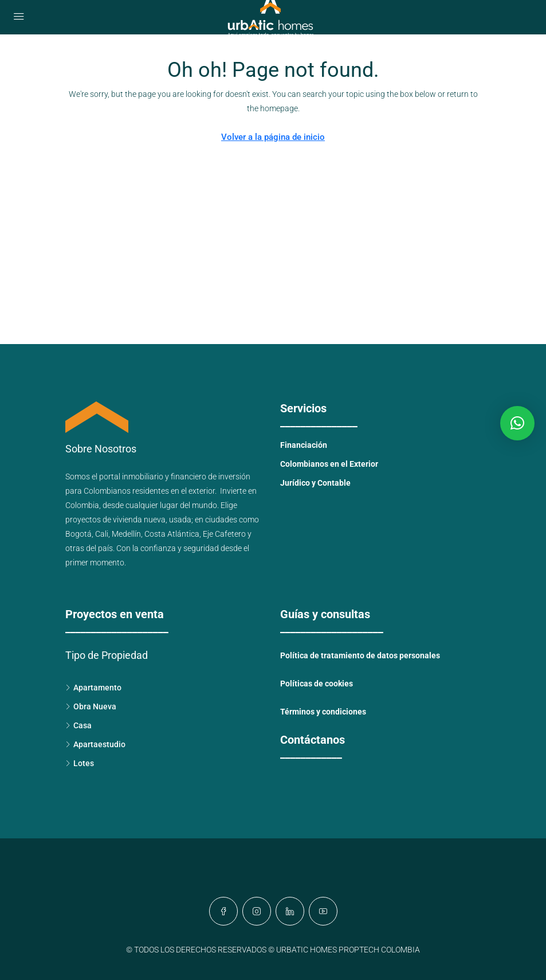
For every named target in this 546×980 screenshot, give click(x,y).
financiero (188, 477)
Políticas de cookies (317, 684)
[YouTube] (323, 911)
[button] (517, 423)
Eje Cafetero (224, 534)
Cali (102, 534)
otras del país (89, 548)
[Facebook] (223, 911)
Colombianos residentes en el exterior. (152, 491)
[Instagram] (257, 911)
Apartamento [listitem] (93, 688)
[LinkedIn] (290, 911)
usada (180, 520)
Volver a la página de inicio (273, 137)
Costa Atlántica (172, 534)
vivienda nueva (139, 520)
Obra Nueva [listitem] (91, 706)
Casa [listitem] (78, 725)
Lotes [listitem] (80, 763)
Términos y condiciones (323, 712)
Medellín (126, 534)
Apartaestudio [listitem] (95, 744)
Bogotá (78, 534)
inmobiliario (143, 477)
